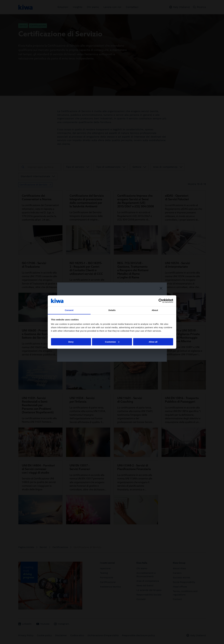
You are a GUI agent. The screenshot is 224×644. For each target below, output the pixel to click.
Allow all (153, 342)
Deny (71, 342)
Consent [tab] (69, 310)
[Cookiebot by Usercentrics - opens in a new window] (161, 301)
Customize (112, 342)
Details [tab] (112, 310)
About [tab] (155, 310)
